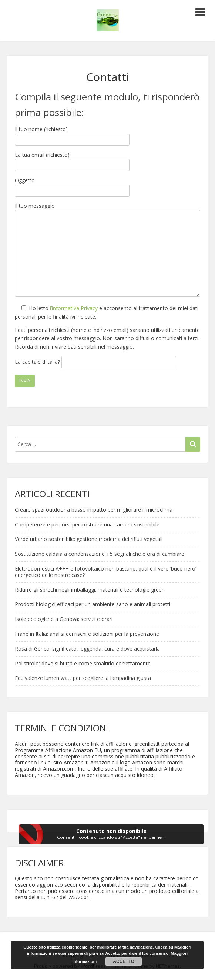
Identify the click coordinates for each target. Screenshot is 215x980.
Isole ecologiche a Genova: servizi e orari (64, 619)
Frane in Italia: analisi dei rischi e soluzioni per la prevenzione (87, 634)
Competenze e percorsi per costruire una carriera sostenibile (87, 524)
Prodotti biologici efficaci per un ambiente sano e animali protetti (93, 604)
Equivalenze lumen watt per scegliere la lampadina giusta (83, 678)
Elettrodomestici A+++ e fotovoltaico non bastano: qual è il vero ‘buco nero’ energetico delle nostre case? (105, 572)
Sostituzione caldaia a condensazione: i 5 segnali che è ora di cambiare (100, 554)
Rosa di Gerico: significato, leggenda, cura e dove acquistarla (87, 649)
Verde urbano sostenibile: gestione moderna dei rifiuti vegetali (89, 539)
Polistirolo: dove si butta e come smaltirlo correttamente (83, 663)
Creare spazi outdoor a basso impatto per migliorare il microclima (94, 510)
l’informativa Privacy (74, 308)
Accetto (124, 961)
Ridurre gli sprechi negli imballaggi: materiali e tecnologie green (90, 590)
